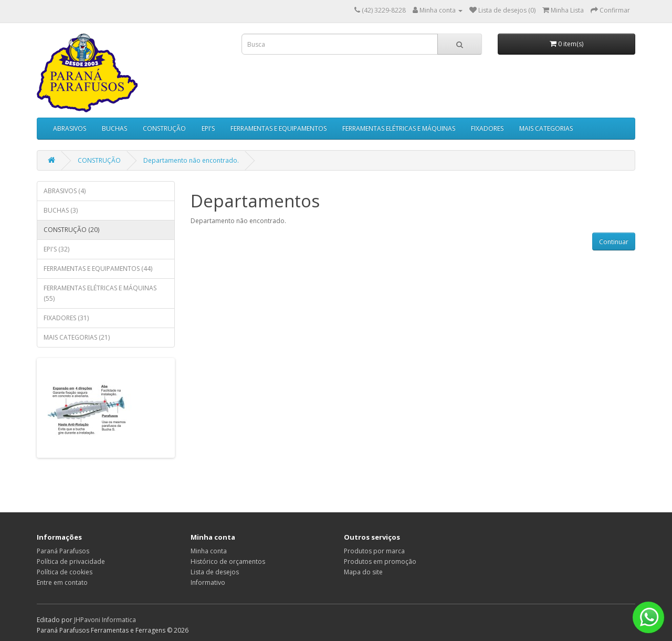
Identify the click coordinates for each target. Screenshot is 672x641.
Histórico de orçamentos (228, 561)
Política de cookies (65, 572)
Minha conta (209, 551)
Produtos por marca (374, 551)
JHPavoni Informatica (105, 620)
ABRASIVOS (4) (65, 191)
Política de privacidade (71, 561)
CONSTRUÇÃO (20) (71, 230)
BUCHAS (114, 128)
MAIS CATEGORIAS (546, 128)
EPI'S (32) (56, 249)
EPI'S (208, 128)
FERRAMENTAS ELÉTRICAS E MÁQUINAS (399, 128)
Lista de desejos (215, 572)
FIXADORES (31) (66, 318)
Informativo (208, 582)
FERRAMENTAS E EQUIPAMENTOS (279, 128)
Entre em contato (62, 582)
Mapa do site (363, 572)
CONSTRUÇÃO (164, 128)
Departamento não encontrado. (191, 160)
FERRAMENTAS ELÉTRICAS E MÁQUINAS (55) (100, 293)
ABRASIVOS (70, 128)
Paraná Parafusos (63, 551)
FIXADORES (487, 128)
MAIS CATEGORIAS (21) (77, 337)
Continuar (614, 242)
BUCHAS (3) (61, 210)
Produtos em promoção (380, 561)
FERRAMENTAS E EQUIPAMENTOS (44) (98, 269)
